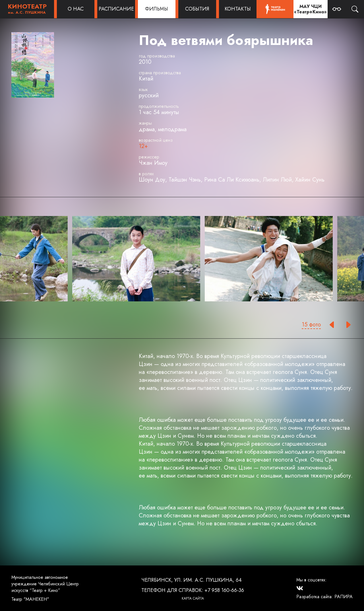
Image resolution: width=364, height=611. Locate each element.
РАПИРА (344, 597)
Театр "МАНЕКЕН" (30, 599)
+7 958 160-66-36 (224, 590)
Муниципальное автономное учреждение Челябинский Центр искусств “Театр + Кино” (45, 584)
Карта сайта (193, 598)
